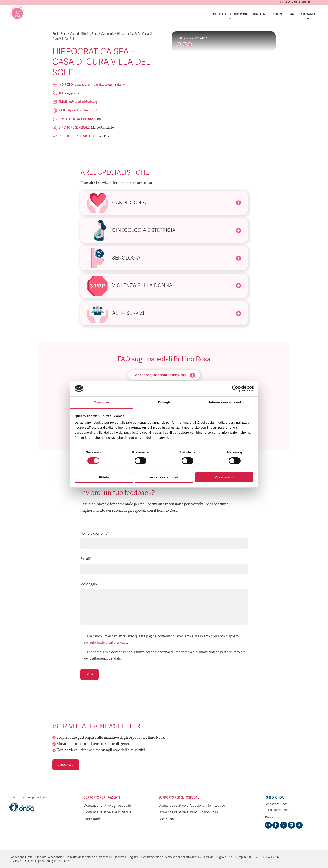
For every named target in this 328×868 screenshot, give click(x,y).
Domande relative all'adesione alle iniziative (192, 806)
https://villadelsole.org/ (82, 110)
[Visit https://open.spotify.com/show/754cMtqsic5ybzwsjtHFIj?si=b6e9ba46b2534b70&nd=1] (291, 825)
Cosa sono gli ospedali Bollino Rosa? (164, 375)
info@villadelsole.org (83, 102)
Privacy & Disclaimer (23, 861)
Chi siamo (307, 14)
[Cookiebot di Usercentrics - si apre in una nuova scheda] (235, 388)
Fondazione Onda (276, 804)
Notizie (278, 14)
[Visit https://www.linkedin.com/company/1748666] (268, 825)
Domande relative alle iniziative (108, 812)
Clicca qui (66, 765)
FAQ (292, 14)
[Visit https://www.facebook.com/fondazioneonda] (276, 825)
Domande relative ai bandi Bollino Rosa (188, 812)
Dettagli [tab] (164, 402)
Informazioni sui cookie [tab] (227, 402)
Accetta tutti (224, 477)
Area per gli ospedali (296, 2)
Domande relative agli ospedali (107, 806)
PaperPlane (62, 861)
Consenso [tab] (101, 402)
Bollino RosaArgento (278, 810)
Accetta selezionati (164, 477)
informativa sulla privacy (109, 643)
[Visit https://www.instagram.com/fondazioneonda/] (284, 825)
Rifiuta (104, 477)
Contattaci (92, 819)
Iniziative (260, 14)
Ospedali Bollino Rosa (230, 14)
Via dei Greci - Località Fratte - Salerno (100, 84)
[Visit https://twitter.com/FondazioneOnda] (299, 825)
